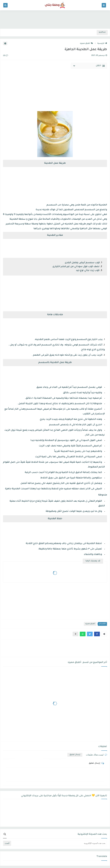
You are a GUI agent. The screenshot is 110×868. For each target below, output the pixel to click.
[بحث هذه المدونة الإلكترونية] (59, 843)
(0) (6, 56)
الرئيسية (102, 44)
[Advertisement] (55, 19)
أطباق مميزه (86, 44)
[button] (97, 634)
